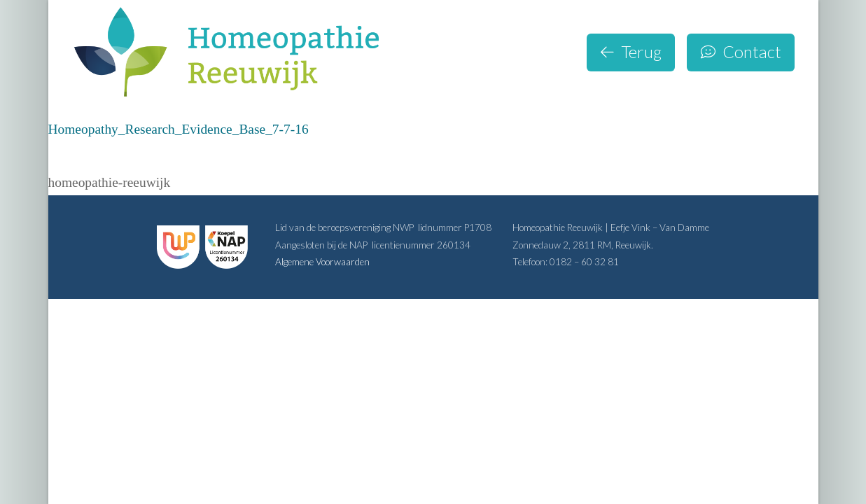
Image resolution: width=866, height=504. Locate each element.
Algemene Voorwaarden (322, 262)
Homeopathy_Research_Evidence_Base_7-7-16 (179, 129)
